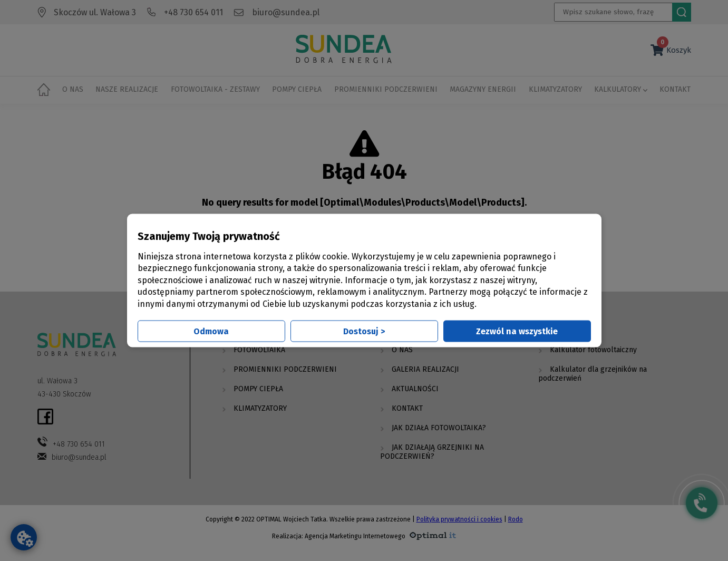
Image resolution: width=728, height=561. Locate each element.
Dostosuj (364, 331)
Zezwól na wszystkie (517, 331)
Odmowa (211, 331)
